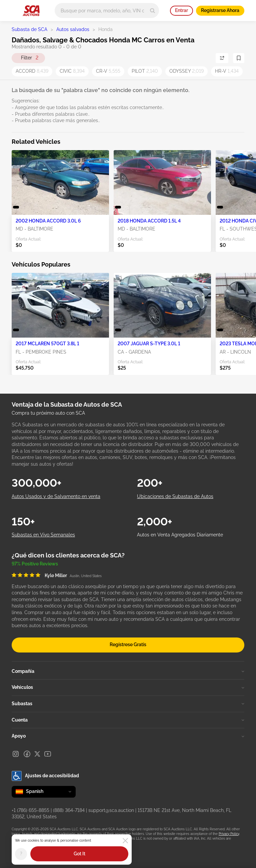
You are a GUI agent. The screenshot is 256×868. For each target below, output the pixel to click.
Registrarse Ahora (220, 10)
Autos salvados (73, 29)
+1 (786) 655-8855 (30, 810)
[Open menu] (15, 9)
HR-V (227, 71)
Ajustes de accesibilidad (45, 776)
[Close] (125, 841)
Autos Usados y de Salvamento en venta (56, 496)
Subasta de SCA (29, 29)
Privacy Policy (229, 834)
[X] (37, 754)
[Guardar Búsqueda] (239, 58)
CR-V (108, 71)
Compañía (128, 671)
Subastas (128, 704)
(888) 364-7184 (69, 810)
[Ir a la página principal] (31, 11)
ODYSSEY (186, 71)
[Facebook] (27, 754)
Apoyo (128, 736)
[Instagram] (16, 754)
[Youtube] (48, 754)
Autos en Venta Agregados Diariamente (180, 535)
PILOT (145, 71)
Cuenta (128, 720)
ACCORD (32, 71)
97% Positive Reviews (35, 564)
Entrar (181, 10)
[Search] (152, 11)
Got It (79, 854)
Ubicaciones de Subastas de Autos (175, 496)
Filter (30, 58)
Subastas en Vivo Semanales (43, 535)
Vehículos (128, 687)
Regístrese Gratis (128, 644)
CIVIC (72, 71)
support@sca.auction (111, 810)
